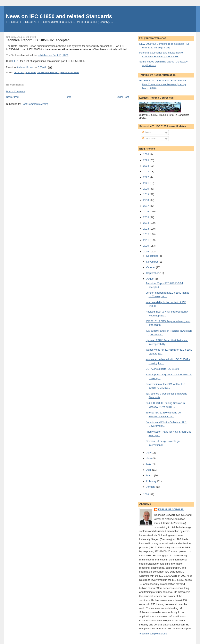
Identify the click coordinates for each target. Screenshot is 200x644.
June (149, 458)
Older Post (123, 97)
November (153, 262)
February (152, 481)
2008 (146, 494)
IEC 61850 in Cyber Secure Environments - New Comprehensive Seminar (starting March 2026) (164, 84)
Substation (31, 72)
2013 (146, 229)
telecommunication (70, 72)
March (150, 475)
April (149, 470)
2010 (146, 246)
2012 (146, 234)
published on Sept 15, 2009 (53, 55)
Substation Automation (48, 72)
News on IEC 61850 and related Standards (59, 16)
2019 (146, 194)
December (153, 256)
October (151, 267)
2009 (146, 252)
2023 (146, 171)
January (151, 487)
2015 (146, 217)
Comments (149, 139)
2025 (146, 160)
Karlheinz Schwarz (171, 509)
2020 (146, 189)
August (151, 279)
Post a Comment (16, 91)
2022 (146, 177)
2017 (146, 206)
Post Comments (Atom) (35, 104)
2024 (146, 166)
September (153, 273)
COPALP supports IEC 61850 (162, 369)
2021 (146, 183)
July (149, 453)
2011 (146, 240)
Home (68, 97)
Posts (146, 132)
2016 (146, 212)
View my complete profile (153, 634)
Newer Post (13, 97)
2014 (146, 223)
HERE (16, 61)
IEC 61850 (19, 72)
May (149, 464)
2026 (146, 154)
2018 (146, 200)
